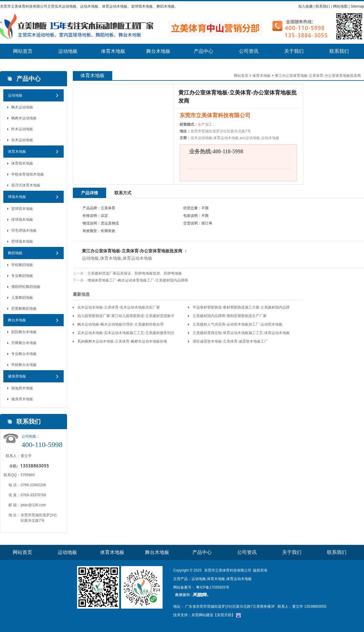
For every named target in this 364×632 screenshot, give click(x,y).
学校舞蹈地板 (22, 265)
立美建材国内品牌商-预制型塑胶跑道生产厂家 (230, 316)
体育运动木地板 (137, 258)
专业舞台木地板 (24, 354)
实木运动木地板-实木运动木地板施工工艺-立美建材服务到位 (126, 333)
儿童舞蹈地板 (22, 298)
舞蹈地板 (15, 253)
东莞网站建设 (202, 615)
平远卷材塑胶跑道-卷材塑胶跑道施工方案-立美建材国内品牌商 (241, 308)
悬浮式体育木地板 (26, 185)
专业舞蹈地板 (22, 276)
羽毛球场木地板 (24, 231)
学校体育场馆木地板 (28, 174)
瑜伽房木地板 (22, 388)
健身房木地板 (22, 399)
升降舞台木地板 (24, 343)
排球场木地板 (22, 220)
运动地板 (68, 51)
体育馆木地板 (22, 163)
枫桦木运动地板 (24, 118)
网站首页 (23, 51)
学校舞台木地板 (24, 365)
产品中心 (204, 51)
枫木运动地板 (22, 107)
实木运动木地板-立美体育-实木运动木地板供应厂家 (119, 307)
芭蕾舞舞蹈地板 (24, 309)
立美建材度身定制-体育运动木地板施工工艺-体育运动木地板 (241, 333)
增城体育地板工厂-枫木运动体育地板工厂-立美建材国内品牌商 (138, 280)
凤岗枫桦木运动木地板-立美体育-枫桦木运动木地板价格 (122, 341)
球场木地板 (17, 197)
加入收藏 (305, 6)
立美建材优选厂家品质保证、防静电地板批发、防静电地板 (135, 273)
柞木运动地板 (22, 129)
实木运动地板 (22, 140)
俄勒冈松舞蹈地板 (26, 287)
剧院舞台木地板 (24, 332)
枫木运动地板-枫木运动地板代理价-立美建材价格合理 (120, 324)
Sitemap (357, 6)
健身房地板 (17, 376)
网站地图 (340, 6)
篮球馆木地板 (22, 209)
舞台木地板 (158, 51)
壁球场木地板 (22, 241)
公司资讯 (249, 51)
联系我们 (323, 6)
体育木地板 (113, 51)
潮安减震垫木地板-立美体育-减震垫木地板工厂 (230, 341)
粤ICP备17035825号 (212, 587)
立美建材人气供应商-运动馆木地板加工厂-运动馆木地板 (238, 324)
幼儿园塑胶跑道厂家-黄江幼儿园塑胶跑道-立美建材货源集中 (126, 316)
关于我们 (294, 51)
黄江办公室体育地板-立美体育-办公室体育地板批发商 (318, 76)
